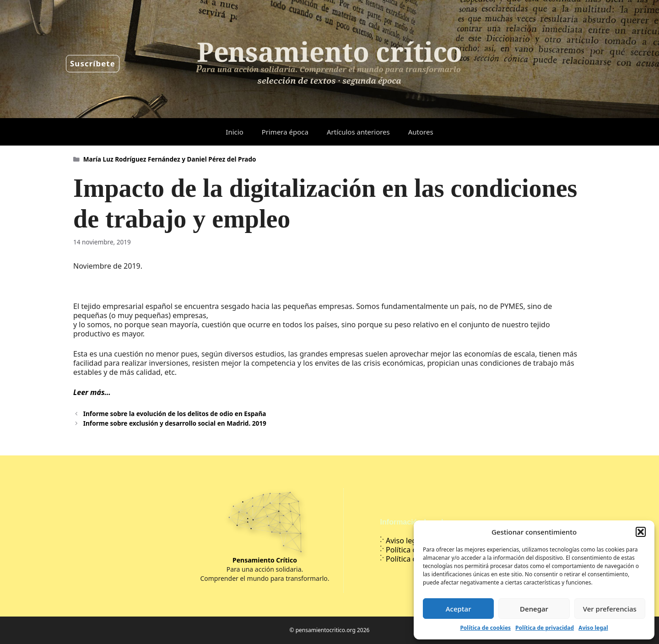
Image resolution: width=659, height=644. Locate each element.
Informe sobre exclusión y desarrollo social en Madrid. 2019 (175, 423)
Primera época (285, 132)
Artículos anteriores (358, 132)
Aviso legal (593, 628)
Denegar (534, 609)
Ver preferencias (610, 609)
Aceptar (459, 609)
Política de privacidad (545, 628)
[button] (641, 532)
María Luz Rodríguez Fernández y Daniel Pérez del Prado (170, 159)
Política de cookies (485, 628)
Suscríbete (93, 63)
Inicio (234, 132)
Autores (421, 132)
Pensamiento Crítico (265, 560)
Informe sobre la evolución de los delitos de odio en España (175, 414)
